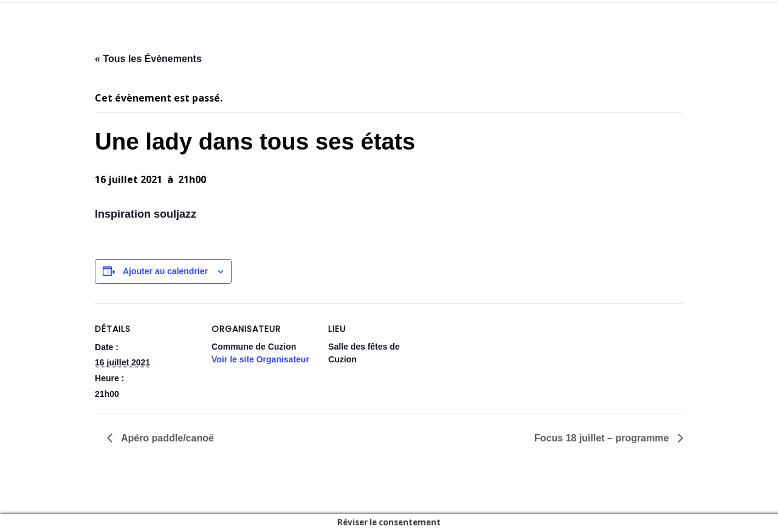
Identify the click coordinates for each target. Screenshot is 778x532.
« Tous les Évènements (148, 59)
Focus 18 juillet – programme (603, 438)
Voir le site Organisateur (260, 359)
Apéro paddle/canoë (166, 438)
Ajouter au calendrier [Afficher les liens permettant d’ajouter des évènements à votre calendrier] (165, 271)
